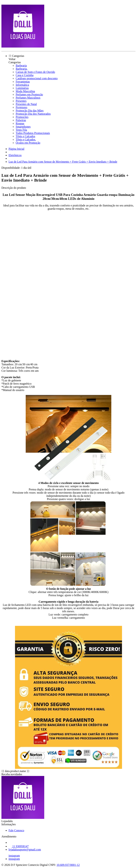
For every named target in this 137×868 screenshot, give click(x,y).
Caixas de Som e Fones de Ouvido (35, 72)
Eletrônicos (15, 155)
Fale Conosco (16, 830)
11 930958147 (19, 846)
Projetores (21, 107)
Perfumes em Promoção (29, 94)
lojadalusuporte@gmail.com (25, 850)
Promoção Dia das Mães (30, 111)
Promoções (22, 117)
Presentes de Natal (26, 104)
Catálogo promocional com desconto (37, 78)
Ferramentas (23, 82)
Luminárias (22, 88)
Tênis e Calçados (25, 136)
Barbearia (21, 65)
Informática (22, 85)
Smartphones (23, 127)
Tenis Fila (21, 130)
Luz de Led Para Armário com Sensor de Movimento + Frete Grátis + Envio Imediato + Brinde (63, 162)
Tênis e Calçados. (26, 139)
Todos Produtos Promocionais (33, 133)
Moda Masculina (25, 91)
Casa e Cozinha (25, 75)
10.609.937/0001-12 (68, 865)
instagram (14, 856)
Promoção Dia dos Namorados (33, 114)
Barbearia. (22, 69)
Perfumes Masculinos (28, 98)
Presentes (21, 101)
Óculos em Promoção (28, 143)
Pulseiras (21, 120)
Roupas (20, 123)
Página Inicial (16, 149)
